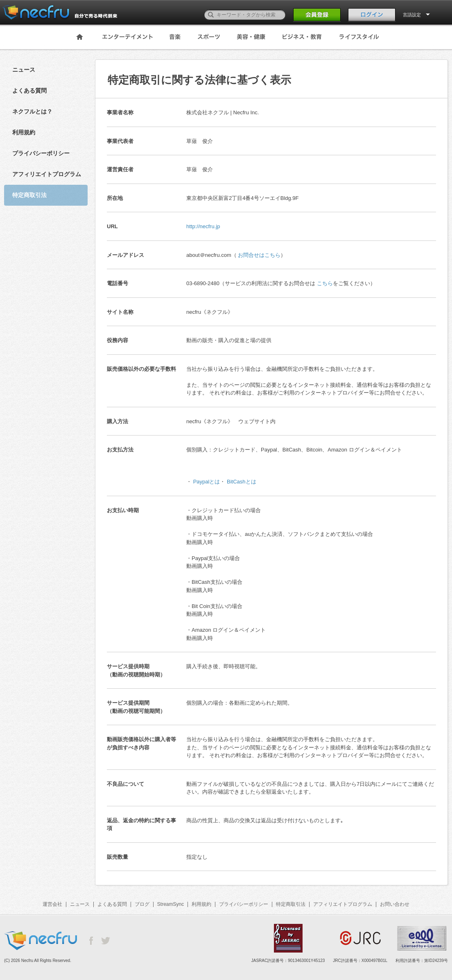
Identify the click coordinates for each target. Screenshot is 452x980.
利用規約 (24, 132)
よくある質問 (29, 91)
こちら (325, 283)
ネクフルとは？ (32, 111)
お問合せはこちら (259, 255)
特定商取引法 (291, 904)
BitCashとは (242, 482)
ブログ (142, 904)
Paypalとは (207, 482)
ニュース (24, 70)
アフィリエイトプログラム (47, 174)
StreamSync (171, 904)
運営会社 (52, 904)
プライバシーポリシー (41, 153)
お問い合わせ (395, 904)
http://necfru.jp (203, 226)
